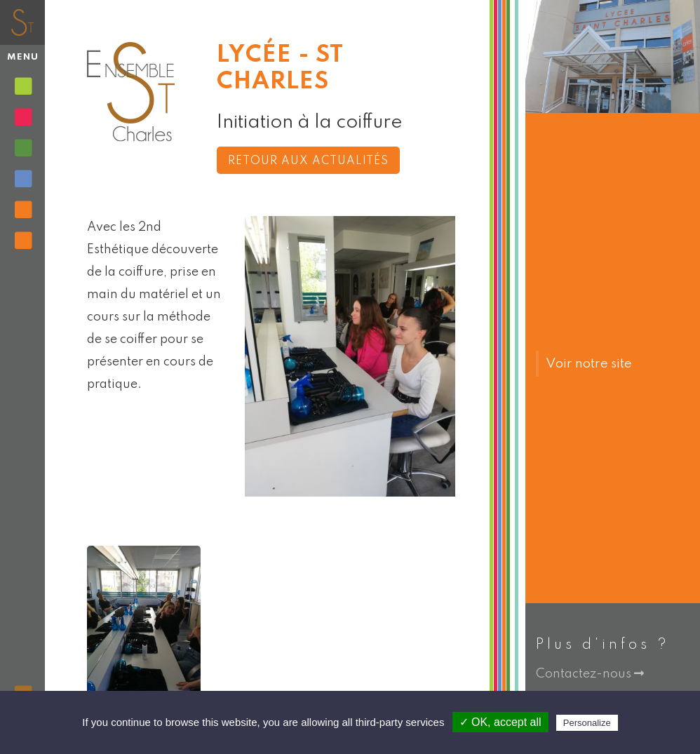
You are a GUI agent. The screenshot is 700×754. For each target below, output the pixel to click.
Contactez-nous (590, 674)
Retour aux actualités (308, 161)
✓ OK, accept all (500, 722)
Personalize (587, 723)
